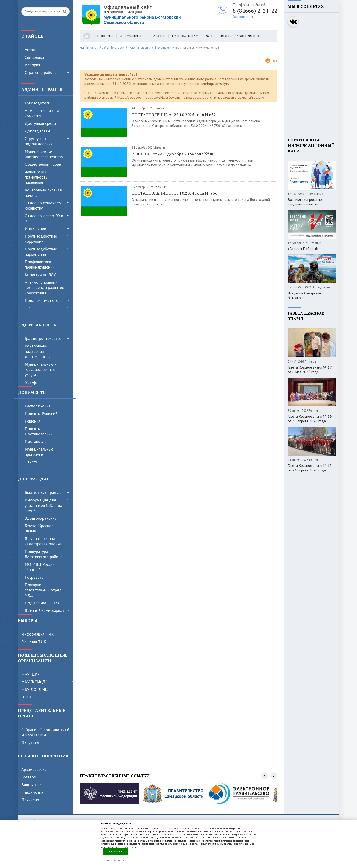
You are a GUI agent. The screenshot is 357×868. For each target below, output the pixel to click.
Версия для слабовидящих (233, 36)
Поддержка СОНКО (43, 603)
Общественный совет (44, 164)
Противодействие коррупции (41, 239)
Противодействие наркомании (41, 252)
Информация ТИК (38, 634)
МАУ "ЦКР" (31, 674)
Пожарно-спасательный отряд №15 (43, 590)
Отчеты (32, 462)
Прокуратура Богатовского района (44, 554)
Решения (33, 421)
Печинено (30, 800)
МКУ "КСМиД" (34, 682)
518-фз (31, 382)
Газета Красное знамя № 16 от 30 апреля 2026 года (310, 419)
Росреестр (34, 577)
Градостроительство (43, 338)
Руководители (38, 103)
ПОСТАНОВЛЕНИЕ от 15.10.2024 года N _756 (174, 193)
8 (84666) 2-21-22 (255, 11)
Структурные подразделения (39, 141)
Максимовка (32, 792)
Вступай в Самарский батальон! (304, 295)
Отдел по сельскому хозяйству (43, 205)
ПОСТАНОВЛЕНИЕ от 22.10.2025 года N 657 (174, 115)
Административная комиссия (42, 113)
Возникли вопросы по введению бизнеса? (305, 202)
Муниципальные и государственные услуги (41, 369)
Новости (105, 36)
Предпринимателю (42, 300)
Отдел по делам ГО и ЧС (44, 218)
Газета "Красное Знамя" (39, 528)
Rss (271, 61)
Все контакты (244, 17)
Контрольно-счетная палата (43, 193)
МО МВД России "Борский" (40, 567)
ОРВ (29, 308)
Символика (34, 57)
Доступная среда (40, 123)
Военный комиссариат (45, 610)
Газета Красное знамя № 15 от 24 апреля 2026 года (310, 468)
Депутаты (30, 742)
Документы (131, 36)
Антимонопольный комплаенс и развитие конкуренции (44, 287)
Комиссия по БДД (41, 275)
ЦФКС (27, 697)
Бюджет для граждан (44, 492)
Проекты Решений (41, 413)
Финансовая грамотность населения (36, 177)
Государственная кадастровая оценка (43, 541)
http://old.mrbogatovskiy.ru (208, 84)
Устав (30, 50)
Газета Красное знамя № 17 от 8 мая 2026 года (310, 370)
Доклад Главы (37, 131)
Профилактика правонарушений (40, 264)
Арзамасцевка (34, 769)
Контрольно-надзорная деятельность (37, 351)
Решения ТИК (34, 642)
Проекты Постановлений (39, 431)
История (32, 65)
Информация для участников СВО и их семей (43, 505)
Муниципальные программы (39, 452)
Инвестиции (35, 228)
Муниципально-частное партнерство (44, 154)
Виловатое (31, 785)
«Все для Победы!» (303, 249)
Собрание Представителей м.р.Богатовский (45, 732)
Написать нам (185, 36)
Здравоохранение (41, 518)
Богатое (29, 777)
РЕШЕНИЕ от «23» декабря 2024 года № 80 (173, 154)
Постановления (39, 441)
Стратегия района (41, 72)
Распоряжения (38, 406)
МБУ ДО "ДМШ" (36, 689)
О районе (157, 36)
